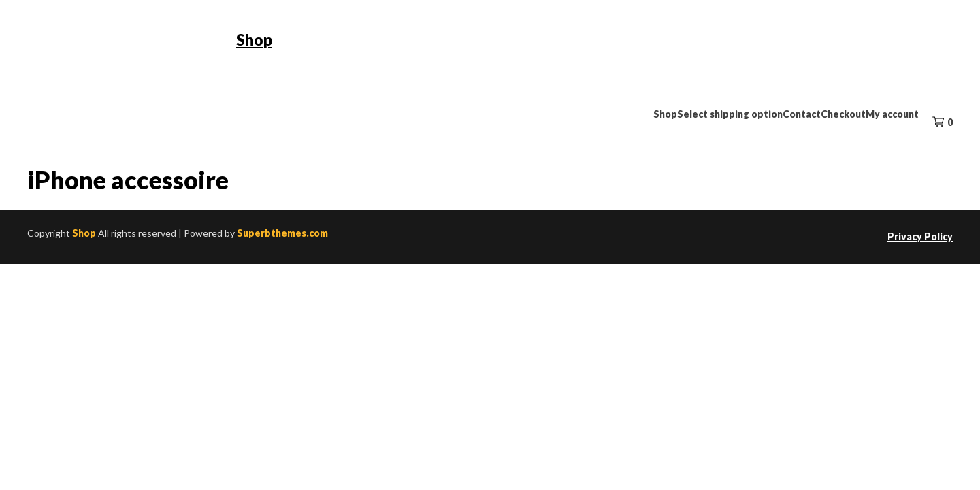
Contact (802, 114)
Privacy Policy (920, 236)
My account (892, 114)
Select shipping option (730, 114)
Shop (254, 39)
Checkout (843, 114)
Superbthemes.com (282, 233)
